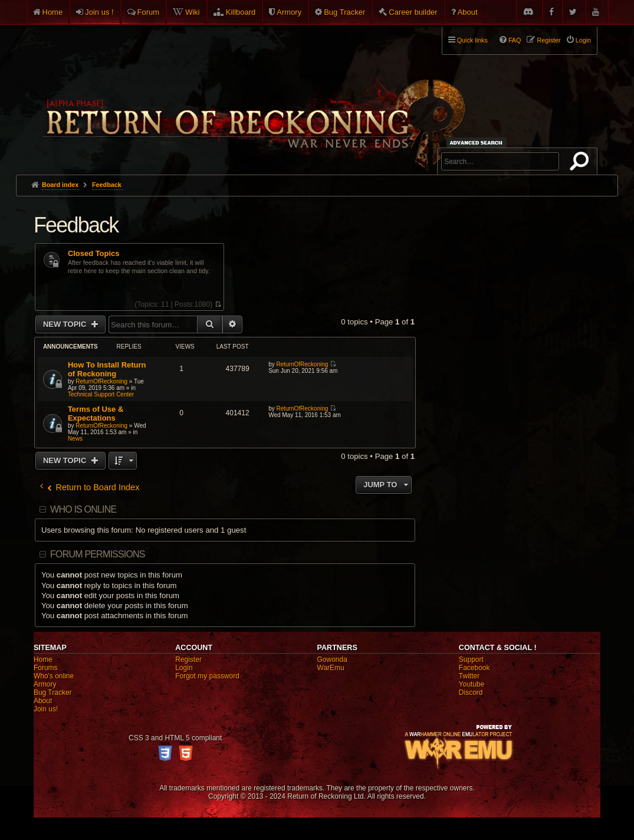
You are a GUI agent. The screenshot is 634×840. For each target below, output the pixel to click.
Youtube (472, 684)
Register (188, 659)
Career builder (413, 12)
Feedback (76, 225)
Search (582, 163)
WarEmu (331, 668)
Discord (471, 693)
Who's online (54, 676)
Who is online (83, 509)
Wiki (193, 12)
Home (53, 12)
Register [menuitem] (548, 40)
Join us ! (99, 12)
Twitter (469, 676)
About (468, 12)
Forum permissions (98, 554)
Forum (149, 12)
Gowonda (332, 659)
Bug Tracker (344, 12)
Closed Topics (94, 254)
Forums (46, 668)
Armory (289, 12)
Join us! (46, 709)
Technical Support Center (101, 394)
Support (471, 659)
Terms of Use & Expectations (96, 414)
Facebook (474, 668)
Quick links (472, 40)
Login (184, 668)
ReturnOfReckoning (101, 381)
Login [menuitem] (583, 40)
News (75, 439)
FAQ (515, 40)
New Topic (66, 324)
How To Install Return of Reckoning (107, 369)
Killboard (241, 12)
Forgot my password (207, 676)
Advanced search (478, 142)
